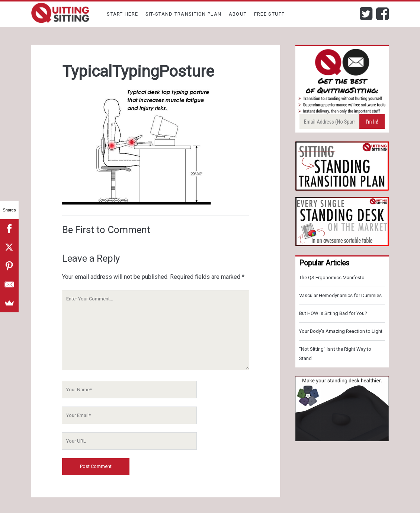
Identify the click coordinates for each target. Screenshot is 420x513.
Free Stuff (270, 14)
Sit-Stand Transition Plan (184, 14)
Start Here (122, 14)
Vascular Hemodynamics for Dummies (340, 295)
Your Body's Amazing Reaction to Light (341, 331)
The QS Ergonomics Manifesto (332, 278)
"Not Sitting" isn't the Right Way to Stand (335, 353)
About (238, 14)
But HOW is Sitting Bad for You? (333, 313)
